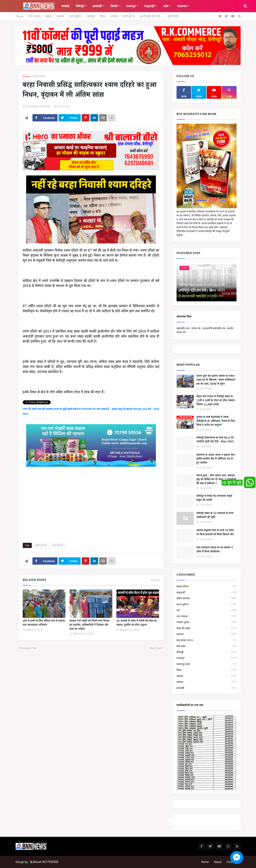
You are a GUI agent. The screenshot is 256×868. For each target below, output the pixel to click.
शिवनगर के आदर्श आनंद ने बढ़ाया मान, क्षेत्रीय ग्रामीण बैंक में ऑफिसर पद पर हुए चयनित (216, 459)
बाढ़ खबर (207, 646)
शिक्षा (103, 16)
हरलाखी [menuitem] (97, 6)
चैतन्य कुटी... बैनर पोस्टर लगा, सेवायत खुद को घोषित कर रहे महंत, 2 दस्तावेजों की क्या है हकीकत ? (216, 480)
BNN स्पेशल (207, 586)
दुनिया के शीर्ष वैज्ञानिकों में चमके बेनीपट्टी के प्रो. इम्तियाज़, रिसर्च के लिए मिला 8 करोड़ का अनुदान (216, 422)
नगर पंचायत (34, 16)
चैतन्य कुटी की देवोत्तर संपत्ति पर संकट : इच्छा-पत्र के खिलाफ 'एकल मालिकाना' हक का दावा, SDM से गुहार (216, 381)
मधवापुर (207, 658)
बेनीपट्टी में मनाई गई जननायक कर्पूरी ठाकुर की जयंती (214, 499)
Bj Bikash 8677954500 (44, 862)
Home (19, 16)
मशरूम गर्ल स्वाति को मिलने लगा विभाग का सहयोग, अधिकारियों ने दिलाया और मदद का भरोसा (90, 625)
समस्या (60, 16)
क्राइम (49, 16)
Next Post (156, 648)
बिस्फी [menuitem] (114, 6)
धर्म (207, 610)
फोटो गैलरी (173, 16)
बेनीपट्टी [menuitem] (80, 6)
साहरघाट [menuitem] (182, 6)
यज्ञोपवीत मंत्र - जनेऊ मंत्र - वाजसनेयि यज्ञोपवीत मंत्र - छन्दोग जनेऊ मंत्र (205, 330)
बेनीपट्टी (207, 652)
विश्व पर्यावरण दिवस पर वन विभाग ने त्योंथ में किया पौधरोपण (215, 550)
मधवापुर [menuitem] (131, 6)
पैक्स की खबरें (207, 628)
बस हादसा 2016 (207, 640)
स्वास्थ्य (114, 16)
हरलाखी (207, 688)
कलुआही (207, 592)
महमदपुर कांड (207, 664)
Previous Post (29, 648)
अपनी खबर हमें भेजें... (151, 16)
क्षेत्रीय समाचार (39, 77)
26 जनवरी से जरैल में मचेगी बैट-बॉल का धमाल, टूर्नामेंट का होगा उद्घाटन (137, 623)
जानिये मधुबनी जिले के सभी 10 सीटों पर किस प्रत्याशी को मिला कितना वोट (215, 533)
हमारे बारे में (129, 16)
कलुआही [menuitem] (149, 6)
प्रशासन (91, 16)
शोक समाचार (57, 545)
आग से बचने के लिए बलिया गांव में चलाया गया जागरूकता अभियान (44, 623)
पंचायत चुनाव (207, 622)
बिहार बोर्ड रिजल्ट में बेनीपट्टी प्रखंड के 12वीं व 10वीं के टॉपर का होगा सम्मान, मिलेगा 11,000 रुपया (216, 401)
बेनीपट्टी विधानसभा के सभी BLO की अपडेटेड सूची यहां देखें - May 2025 (202, 288)
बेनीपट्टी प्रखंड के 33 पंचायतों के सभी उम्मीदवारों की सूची (215, 516)
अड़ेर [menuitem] (166, 6)
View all (155, 580)
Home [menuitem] (65, 6)
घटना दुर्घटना (75, 16)
